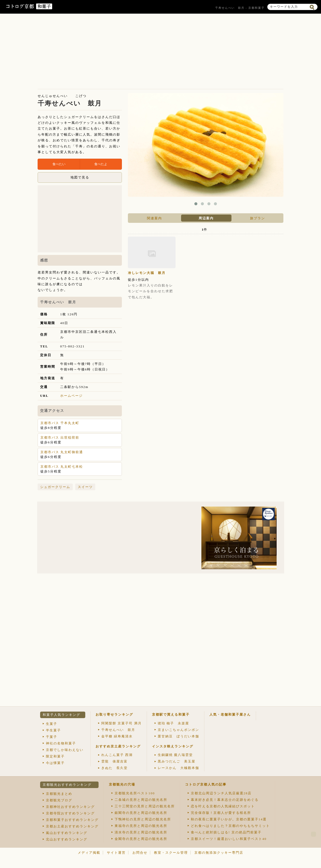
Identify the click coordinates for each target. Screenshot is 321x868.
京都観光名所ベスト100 (135, 793)
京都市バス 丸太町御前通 (62, 452)
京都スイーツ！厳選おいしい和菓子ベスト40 (229, 839)
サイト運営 (116, 853)
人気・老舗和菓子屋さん (230, 714)
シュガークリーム (55, 487)
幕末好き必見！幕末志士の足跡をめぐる (225, 800)
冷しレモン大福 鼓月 (147, 273)
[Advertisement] (160, 53)
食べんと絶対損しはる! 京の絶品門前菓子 (226, 832)
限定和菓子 (55, 756)
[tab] (154, 218)
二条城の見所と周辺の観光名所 (141, 800)
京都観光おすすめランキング (67, 785)
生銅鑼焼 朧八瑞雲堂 (175, 755)
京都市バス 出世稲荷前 (60, 438)
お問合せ (140, 853)
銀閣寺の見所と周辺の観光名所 (141, 813)
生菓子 (52, 724)
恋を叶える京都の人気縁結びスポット (223, 806)
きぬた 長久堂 (114, 768)
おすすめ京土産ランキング (118, 746)
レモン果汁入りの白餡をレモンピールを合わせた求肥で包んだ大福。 (150, 291)
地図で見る (80, 177)
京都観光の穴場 (122, 784)
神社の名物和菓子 (61, 743)
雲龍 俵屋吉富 (114, 761)
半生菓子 (53, 730)
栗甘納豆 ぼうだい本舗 (178, 736)
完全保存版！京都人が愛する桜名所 (221, 813)
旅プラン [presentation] (258, 218)
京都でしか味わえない (65, 750)
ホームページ (71, 396)
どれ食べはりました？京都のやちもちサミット (230, 826)
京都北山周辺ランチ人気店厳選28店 (221, 793)
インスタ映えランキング (173, 746)
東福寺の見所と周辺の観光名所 (141, 826)
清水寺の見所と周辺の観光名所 (141, 832)
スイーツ (85, 487)
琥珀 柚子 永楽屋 (173, 723)
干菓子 (52, 737)
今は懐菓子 (55, 763)
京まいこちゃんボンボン (178, 730)
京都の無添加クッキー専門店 (219, 853)
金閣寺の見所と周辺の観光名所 (141, 839)
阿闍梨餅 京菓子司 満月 (122, 723)
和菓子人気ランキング (61, 715)
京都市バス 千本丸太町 (60, 423)
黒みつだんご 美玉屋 (177, 761)
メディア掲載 (89, 853)
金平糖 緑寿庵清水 (117, 736)
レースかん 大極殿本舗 (178, 768)
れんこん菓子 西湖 (117, 755)
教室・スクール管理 (171, 853)
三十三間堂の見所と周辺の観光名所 (145, 806)
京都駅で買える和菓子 (171, 714)
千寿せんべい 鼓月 (118, 730)
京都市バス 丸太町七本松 (62, 467)
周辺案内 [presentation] (206, 218)
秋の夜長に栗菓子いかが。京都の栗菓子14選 (229, 819)
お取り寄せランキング (114, 714)
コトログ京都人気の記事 (206, 784)
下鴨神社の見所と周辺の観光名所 (143, 819)
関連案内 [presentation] (154, 218)
